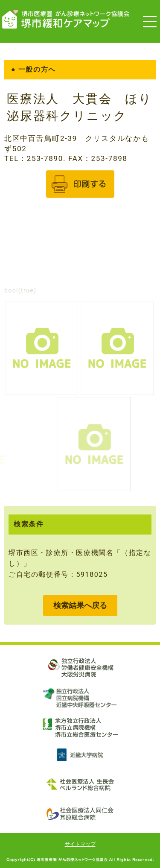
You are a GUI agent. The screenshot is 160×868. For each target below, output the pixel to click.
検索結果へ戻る (80, 605)
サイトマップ (80, 844)
